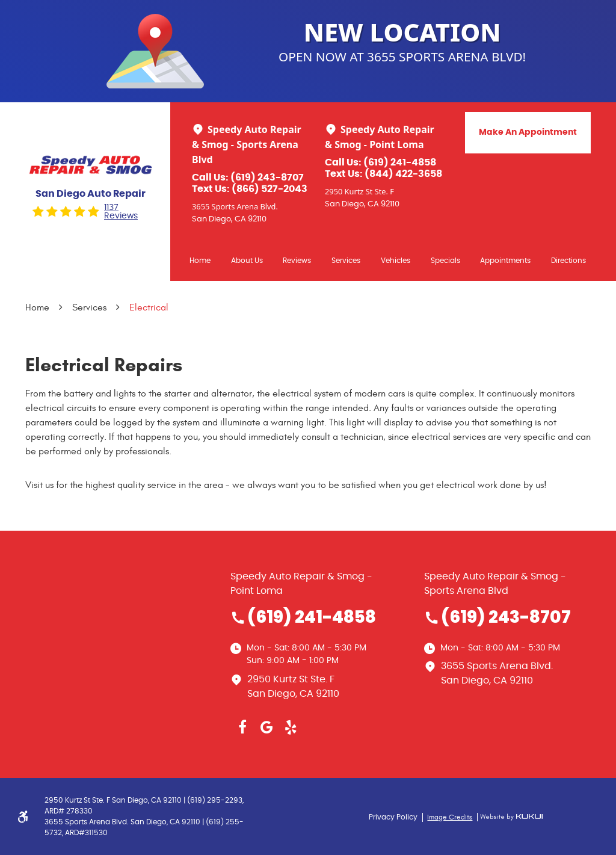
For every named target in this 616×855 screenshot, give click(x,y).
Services (346, 261)
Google (266, 727)
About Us (247, 261)
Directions (568, 261)
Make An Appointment (528, 132)
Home (200, 261)
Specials (445, 261)
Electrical (149, 307)
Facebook (242, 727)
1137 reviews (121, 212)
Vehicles (396, 261)
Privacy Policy (393, 817)
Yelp (291, 727)
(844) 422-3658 (403, 174)
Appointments (505, 261)
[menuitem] (200, 260)
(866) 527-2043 (269, 189)
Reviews (297, 261)
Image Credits (450, 817)
